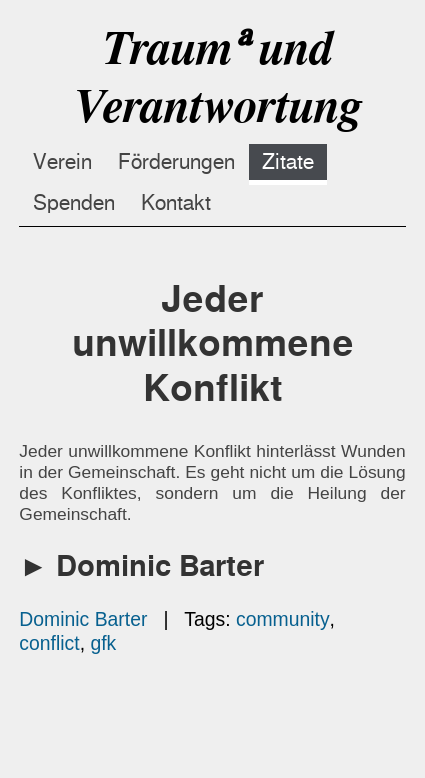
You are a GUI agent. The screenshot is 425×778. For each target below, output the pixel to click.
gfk (103, 643)
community (283, 619)
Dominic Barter (83, 619)
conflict (49, 643)
